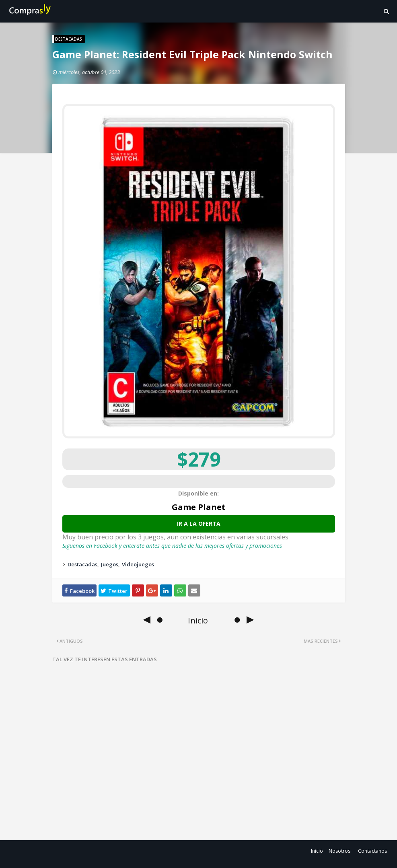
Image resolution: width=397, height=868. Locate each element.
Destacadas (82, 564)
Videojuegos (138, 564)
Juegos (110, 564)
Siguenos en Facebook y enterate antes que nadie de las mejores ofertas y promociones (172, 546)
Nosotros (339, 851)
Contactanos (372, 851)
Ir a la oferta (199, 523)
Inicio (317, 851)
